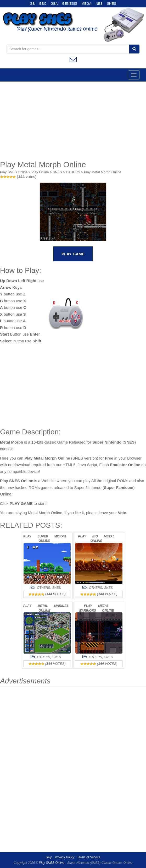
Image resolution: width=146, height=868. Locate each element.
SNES (111, 4)
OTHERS (73, 172)
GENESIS (70, 4)
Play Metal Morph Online (103, 172)
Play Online (40, 172)
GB (32, 4)
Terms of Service (89, 857)
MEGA (86, 4)
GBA (54, 4)
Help (49, 857)
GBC (43, 4)
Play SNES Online (14, 172)
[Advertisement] (73, 121)
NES (99, 4)
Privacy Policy (64, 857)
